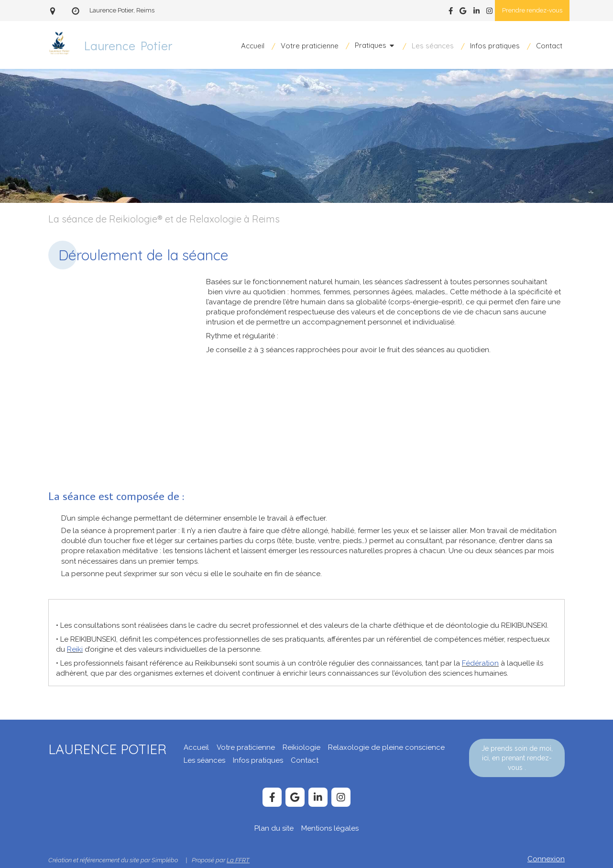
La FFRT (238, 860)
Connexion (546, 859)
